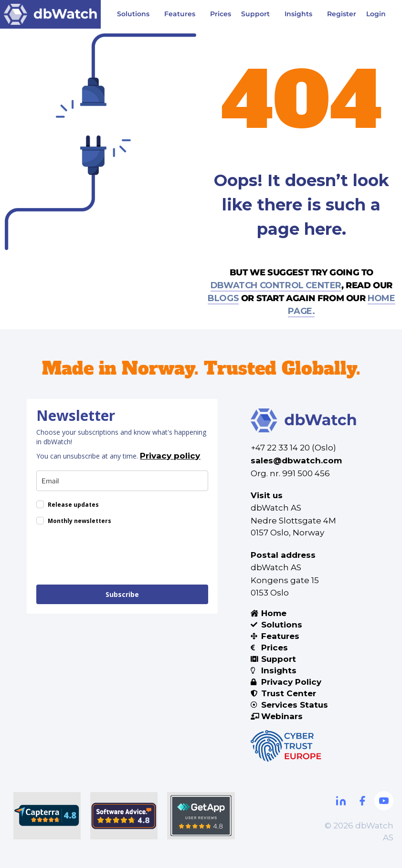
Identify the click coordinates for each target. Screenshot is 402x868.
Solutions (136, 14)
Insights (301, 14)
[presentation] (109, 556)
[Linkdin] (341, 801)
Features (182, 14)
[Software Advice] (124, 816)
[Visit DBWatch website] (50, 14)
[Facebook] (362, 801)
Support (258, 14)
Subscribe (122, 594)
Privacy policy (170, 456)
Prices (221, 14)
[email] (122, 481)
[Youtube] (384, 801)
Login (376, 14)
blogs (223, 298)
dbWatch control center (276, 285)
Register (342, 14)
